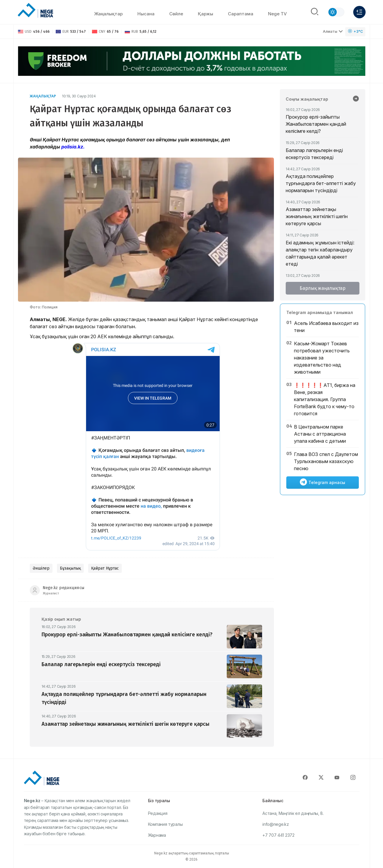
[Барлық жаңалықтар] (356, 99)
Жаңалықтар (108, 14)
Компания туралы (165, 824)
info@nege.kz (276, 824)
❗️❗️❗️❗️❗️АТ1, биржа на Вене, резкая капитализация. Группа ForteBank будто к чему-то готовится (325, 399)
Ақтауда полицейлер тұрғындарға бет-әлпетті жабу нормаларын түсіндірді (321, 183)
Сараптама (241, 14)
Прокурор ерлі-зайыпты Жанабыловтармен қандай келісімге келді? (316, 124)
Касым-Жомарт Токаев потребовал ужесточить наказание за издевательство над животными (322, 358)
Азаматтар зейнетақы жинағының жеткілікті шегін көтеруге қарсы (317, 216)
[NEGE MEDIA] (35, 11)
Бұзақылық (70, 568)
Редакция (158, 813)
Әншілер (41, 568)
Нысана (146, 14)
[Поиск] (315, 12)
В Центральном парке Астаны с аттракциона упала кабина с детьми (320, 434)
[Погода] (355, 32)
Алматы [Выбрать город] (333, 31)
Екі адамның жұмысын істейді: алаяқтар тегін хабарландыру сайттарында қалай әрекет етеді (320, 253)
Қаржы (206, 14)
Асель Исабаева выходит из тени (326, 327)
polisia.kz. (73, 147)
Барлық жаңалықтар (323, 288)
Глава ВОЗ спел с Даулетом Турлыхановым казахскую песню (326, 461)
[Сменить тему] (336, 12)
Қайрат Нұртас (105, 568)
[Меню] (359, 12)
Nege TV (277, 14)
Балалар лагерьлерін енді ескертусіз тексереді (314, 154)
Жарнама (157, 835)
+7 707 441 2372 (278, 835)
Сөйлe (176, 14)
